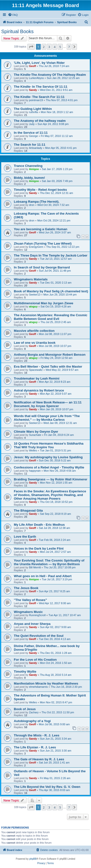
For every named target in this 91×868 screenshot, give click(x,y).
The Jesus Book (26, 588)
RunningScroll (37, 615)
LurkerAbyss (36, 78)
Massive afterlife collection (34, 331)
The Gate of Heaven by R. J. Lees (39, 759)
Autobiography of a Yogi (32, 721)
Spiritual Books (17, 31)
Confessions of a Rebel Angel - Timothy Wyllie (49, 467)
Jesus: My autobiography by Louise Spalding (48, 457)
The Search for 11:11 (30, 145)
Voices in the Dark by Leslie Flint (39, 548)
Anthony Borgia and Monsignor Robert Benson (50, 355)
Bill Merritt (35, 567)
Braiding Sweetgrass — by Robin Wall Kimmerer (51, 479)
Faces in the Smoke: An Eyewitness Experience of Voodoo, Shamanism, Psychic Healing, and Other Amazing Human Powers (50, 495)
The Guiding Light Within (33, 109)
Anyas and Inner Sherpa (32, 624)
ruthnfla (33, 112)
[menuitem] (13, 15)
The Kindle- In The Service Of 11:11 (41, 87)
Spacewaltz (36, 370)
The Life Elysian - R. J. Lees (35, 747)
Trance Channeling (28, 166)
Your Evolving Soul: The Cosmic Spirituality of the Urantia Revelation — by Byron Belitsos (49, 562)
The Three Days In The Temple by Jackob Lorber (51, 255)
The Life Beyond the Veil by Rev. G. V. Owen (47, 787)
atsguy (33, 306)
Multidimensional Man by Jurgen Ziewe (44, 303)
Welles (33, 450)
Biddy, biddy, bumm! (29, 178)
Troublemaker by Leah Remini (37, 378)
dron (32, 205)
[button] (31, 47)
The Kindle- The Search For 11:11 (39, 97)
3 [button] (49, 47)
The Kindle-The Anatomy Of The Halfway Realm (50, 75)
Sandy (33, 90)
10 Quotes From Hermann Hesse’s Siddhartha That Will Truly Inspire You (49, 445)
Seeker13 (35, 295)
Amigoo (34, 169)
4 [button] (55, 47)
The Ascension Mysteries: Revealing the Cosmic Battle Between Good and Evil (51, 317)
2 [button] (44, 47)
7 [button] (69, 47)
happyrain (35, 471)
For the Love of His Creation (35, 660)
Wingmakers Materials (31, 279)
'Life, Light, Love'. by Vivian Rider (39, 63)
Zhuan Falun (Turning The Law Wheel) (43, 243)
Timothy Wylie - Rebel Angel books (40, 190)
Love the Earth (25, 537)
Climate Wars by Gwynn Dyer (36, 432)
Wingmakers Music (28, 612)
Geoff (32, 66)
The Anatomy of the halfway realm (40, 121)
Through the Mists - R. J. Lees (37, 735)
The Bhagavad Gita (28, 510)
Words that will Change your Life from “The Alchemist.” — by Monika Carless (47, 418)
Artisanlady (35, 148)
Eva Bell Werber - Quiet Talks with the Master (48, 367)
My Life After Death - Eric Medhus (39, 525)
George (33, 136)
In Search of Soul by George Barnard (42, 267)
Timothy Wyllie (25, 672)
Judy (32, 124)
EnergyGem (36, 247)
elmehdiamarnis (38, 687)
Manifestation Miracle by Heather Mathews (46, 683)
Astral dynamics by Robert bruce (39, 390)
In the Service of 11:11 (31, 133)
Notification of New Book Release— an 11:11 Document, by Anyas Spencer (48, 404)
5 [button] (60, 47)
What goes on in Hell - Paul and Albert (43, 576)
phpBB (33, 859)
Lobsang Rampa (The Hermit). (37, 202)
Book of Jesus (25, 709)
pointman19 (36, 100)
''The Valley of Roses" (30, 600)
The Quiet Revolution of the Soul (39, 636)
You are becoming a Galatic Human (41, 229)
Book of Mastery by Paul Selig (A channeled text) (51, 291)
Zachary (34, 712)
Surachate (35, 435)
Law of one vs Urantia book (35, 343)
